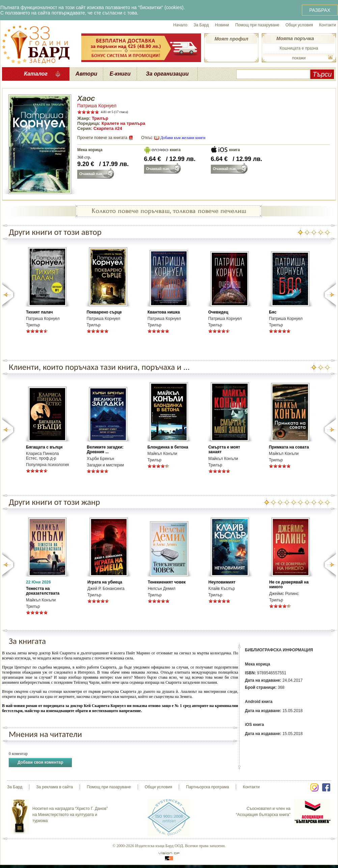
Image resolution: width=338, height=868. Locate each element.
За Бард (201, 25)
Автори (86, 74)
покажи (299, 58)
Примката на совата (289, 447)
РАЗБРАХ (320, 10)
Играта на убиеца (105, 582)
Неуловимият (222, 582)
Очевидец (218, 312)
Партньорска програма (207, 787)
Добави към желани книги (183, 138)
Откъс (147, 138)
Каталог (36, 74)
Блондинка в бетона (168, 447)
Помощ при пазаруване (257, 25)
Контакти (328, 25)
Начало (180, 25)
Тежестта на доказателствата (43, 591)
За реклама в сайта (54, 787)
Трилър (100, 118)
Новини (222, 25)
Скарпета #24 (108, 128)
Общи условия (299, 25)
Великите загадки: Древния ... (105, 450)
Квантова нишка (164, 312)
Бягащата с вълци (44, 447)
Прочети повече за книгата (102, 138)
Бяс (273, 312)
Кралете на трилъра (123, 123)
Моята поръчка (295, 38)
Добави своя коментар (40, 763)
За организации (167, 74)
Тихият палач (39, 312)
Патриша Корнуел (97, 106)
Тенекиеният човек (167, 582)
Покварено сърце (104, 312)
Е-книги (120, 74)
